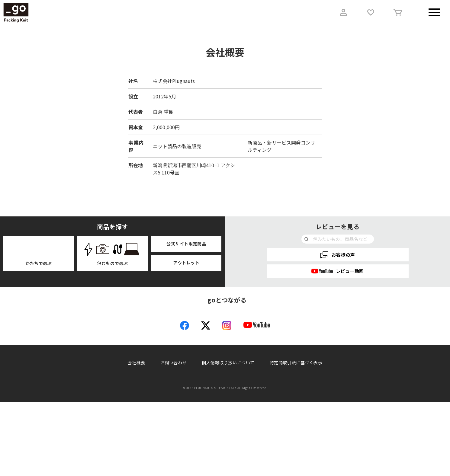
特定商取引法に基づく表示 (296, 437)
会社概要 (136, 437)
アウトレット (186, 263)
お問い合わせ (174, 437)
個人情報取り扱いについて (228, 437)
